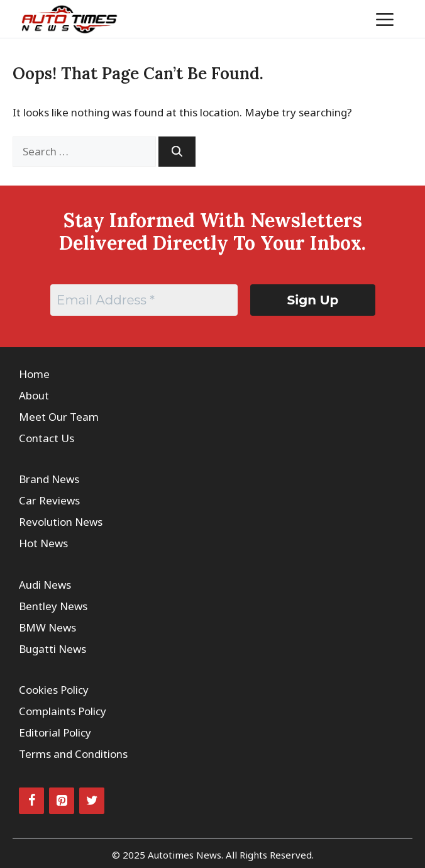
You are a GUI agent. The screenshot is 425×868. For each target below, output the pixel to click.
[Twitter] (92, 801)
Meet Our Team (59, 417)
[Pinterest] (62, 801)
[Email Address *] (144, 300)
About (34, 395)
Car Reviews (49, 500)
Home (34, 374)
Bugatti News (52, 649)
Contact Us (47, 438)
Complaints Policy (63, 711)
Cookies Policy (54, 690)
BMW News (47, 627)
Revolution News (61, 522)
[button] (346, 19)
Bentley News (53, 606)
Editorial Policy (55, 732)
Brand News (49, 479)
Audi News (45, 585)
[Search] (177, 152)
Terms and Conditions (73, 754)
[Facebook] (31, 801)
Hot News (43, 543)
